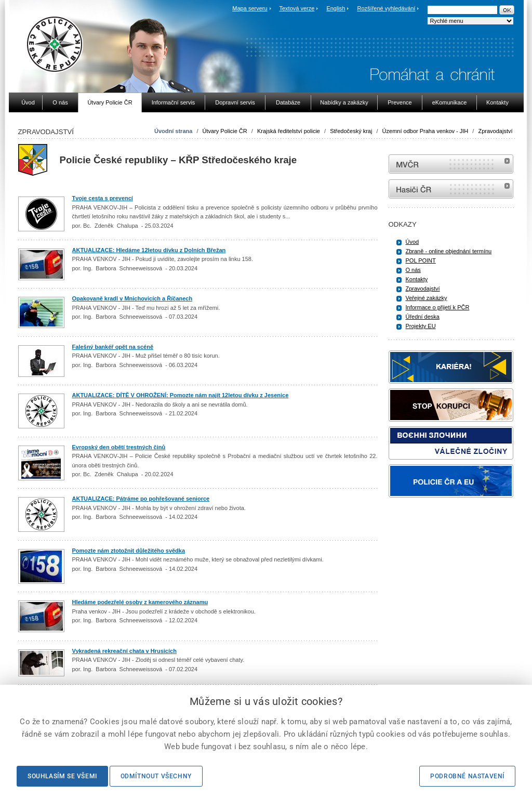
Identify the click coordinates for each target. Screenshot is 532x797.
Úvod (413, 242)
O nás (413, 270)
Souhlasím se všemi (62, 776)
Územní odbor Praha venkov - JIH (425, 131)
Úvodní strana (173, 131)
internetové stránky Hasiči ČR (451, 189)
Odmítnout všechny (156, 776)
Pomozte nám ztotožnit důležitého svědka (129, 551)
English (336, 8)
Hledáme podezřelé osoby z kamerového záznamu (140, 602)
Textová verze (297, 8)
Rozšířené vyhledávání (387, 8)
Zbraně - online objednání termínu (449, 251)
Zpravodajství (495, 131)
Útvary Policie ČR (225, 131)
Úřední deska (423, 317)
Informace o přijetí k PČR (438, 307)
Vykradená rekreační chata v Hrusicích (124, 651)
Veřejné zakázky (427, 298)
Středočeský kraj (351, 131)
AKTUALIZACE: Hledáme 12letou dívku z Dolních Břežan (149, 250)
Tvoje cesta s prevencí (103, 198)
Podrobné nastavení (467, 776)
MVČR (451, 164)
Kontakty (417, 279)
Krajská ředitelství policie (289, 131)
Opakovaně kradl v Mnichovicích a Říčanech (132, 298)
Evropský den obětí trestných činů (119, 447)
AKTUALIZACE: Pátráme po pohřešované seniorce (141, 499)
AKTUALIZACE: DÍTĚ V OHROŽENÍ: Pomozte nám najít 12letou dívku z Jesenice (181, 395)
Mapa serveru (250, 8)
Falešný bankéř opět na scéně (113, 347)
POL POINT (421, 260)
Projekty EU (421, 326)
